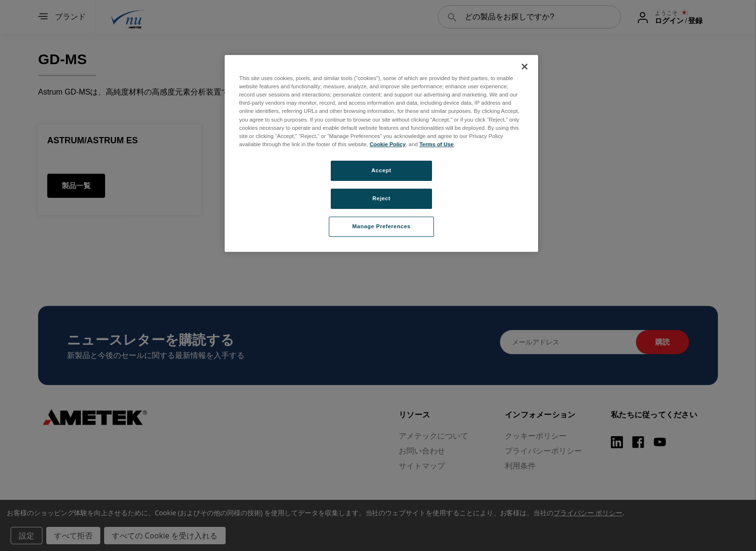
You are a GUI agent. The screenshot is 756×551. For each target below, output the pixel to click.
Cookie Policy (388, 144)
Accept (381, 170)
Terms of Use (437, 144)
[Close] (525, 67)
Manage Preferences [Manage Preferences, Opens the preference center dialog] (382, 226)
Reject (381, 198)
